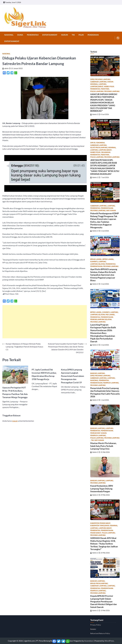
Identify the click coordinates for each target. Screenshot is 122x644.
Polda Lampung (97, 91)
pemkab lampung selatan (101, 320)
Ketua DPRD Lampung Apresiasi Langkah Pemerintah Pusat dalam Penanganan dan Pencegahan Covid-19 (72, 376)
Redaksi (93, 629)
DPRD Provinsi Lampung (100, 79)
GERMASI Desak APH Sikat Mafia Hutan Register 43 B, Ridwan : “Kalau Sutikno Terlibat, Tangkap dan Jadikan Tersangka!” (104, 544)
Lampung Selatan (98, 264)
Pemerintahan (107, 208)
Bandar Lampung (98, 373)
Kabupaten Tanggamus (100, 526)
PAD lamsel (110, 315)
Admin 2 (94, 114)
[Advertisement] (45, 322)
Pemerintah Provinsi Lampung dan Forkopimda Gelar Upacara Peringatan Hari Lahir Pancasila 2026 (105, 392)
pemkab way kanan (98, 433)
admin (5, 68)
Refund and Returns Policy (100, 633)
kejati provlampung (99, 148)
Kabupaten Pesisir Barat (100, 523)
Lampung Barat (97, 87)
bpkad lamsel (96, 259)
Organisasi (106, 152)
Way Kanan (111, 211)
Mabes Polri (109, 87)
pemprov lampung (111, 383)
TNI (73, 35)
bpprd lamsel (108, 259)
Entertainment (50, 35)
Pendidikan (93, 35)
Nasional (9, 35)
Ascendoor (89, 641)
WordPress (109, 641)
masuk (15, 421)
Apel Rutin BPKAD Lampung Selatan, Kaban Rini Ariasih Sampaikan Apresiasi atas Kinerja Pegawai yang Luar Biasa (104, 275)
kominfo (94, 262)
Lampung (102, 84)
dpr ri (93, 143)
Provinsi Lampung (112, 91)
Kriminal (94, 84)
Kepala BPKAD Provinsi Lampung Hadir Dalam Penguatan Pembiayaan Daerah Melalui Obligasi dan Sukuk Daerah (104, 601)
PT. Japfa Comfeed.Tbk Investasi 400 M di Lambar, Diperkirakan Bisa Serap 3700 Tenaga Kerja (44, 374)
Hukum (65, 35)
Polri (81, 35)
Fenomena (100, 143)
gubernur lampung (98, 82)
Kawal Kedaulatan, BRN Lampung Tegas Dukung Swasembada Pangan (102, 489)
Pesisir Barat (96, 533)
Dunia (20, 35)
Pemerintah (33, 35)
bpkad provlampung (99, 583)
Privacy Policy (96, 625)
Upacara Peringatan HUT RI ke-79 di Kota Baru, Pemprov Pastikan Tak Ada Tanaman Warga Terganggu (15, 392)
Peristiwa (105, 89)
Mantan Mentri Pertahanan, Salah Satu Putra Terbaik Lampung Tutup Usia (103, 446)
